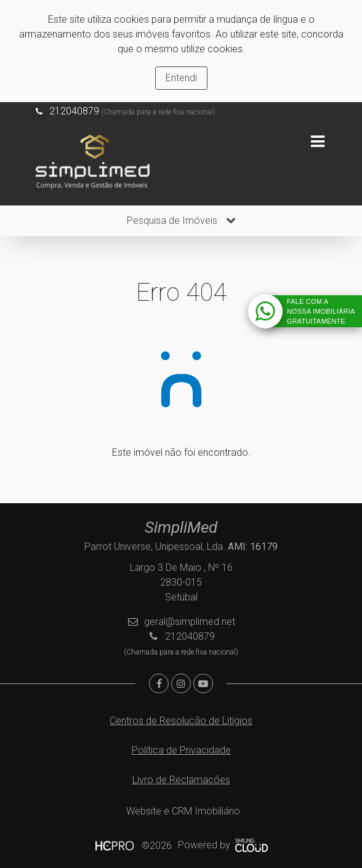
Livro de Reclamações (181, 780)
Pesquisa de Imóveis (181, 221)
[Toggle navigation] (317, 142)
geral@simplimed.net (190, 622)
